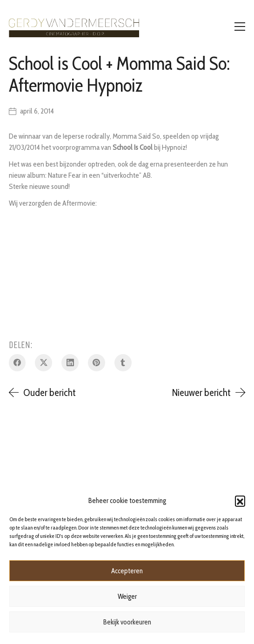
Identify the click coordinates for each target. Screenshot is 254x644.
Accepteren (127, 571)
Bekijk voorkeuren (127, 622)
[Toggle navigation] (240, 27)
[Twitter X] (43, 363)
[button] (240, 501)
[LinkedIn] (70, 363)
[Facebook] (17, 363)
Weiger (127, 597)
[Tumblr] (123, 363)
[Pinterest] (97, 363)
